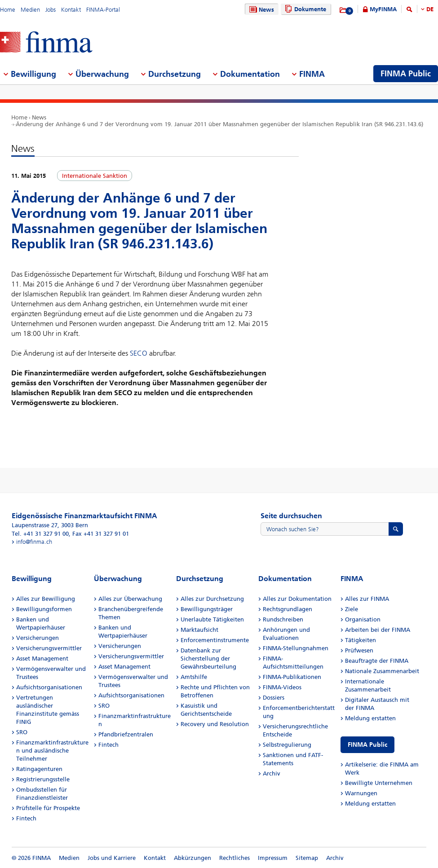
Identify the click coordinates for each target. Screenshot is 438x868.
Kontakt (71, 10)
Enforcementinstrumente (215, 640)
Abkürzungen (192, 858)
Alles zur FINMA (367, 599)
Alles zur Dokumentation (297, 599)
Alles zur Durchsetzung (212, 599)
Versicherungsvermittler (49, 648)
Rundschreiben (283, 619)
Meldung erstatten (370, 718)
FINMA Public (367, 745)
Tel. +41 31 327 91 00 (40, 534)
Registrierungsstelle (43, 779)
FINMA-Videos (282, 687)
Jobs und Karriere (112, 858)
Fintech (26, 818)
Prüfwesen (359, 650)
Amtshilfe (194, 677)
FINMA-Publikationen (292, 677)
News (261, 10)
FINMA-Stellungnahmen (296, 648)
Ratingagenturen (39, 769)
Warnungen (361, 793)
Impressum (273, 858)
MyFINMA (383, 9)
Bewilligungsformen (44, 609)
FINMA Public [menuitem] (406, 74)
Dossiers (274, 698)
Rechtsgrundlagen (288, 609)
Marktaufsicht (199, 630)
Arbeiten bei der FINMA (378, 630)
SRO (22, 732)
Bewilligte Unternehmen (379, 783)
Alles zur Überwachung (130, 599)
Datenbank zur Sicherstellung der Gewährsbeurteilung (208, 659)
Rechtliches (234, 858)
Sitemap (307, 858)
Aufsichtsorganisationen (49, 687)
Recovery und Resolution (215, 724)
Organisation (363, 619)
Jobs (51, 10)
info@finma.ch (34, 542)
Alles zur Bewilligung (46, 599)
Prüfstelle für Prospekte (48, 808)
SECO (139, 353)
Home (8, 10)
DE (430, 9)
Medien (30, 10)
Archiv (272, 773)
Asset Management (42, 659)
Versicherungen (38, 638)
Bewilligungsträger (207, 609)
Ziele (352, 609)
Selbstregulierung (287, 745)
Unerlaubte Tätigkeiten (212, 619)
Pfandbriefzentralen (126, 734)
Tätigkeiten (361, 640)
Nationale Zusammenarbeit (382, 671)
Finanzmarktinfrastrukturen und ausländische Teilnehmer (52, 751)
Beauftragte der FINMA (377, 661)
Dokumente (304, 9)
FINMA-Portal (103, 10)
